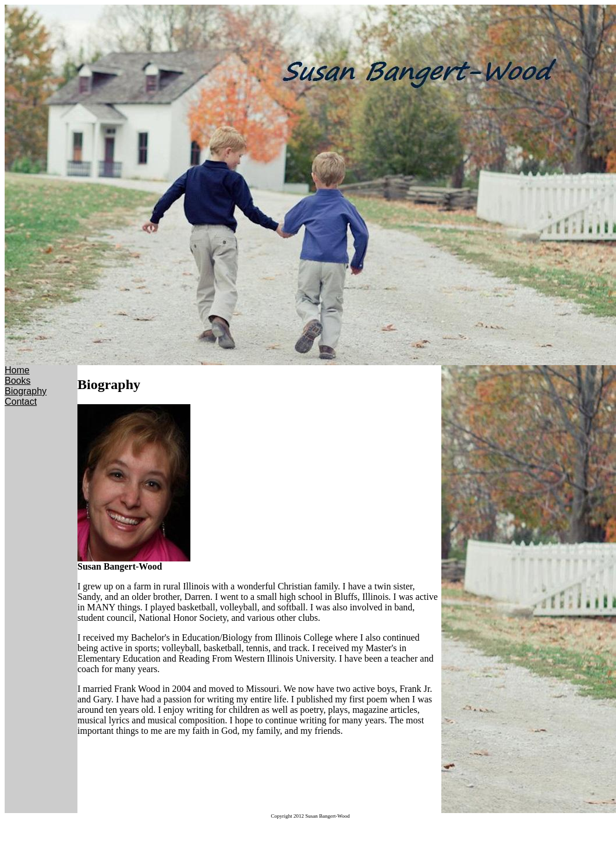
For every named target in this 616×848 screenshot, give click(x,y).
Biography (26, 391)
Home (17, 370)
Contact (21, 402)
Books (17, 381)
